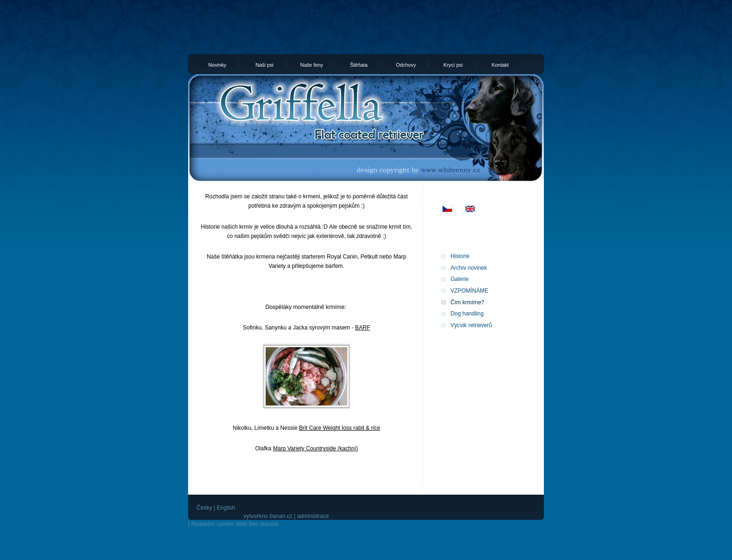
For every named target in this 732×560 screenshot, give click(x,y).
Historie (460, 256)
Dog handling (467, 314)
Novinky (217, 64)
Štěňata (359, 64)
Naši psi (264, 64)
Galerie (460, 279)
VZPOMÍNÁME (469, 291)
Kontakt (500, 64)
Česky (204, 508)
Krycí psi (453, 64)
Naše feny (312, 64)
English (226, 508)
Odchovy (406, 64)
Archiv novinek (469, 268)
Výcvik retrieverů (471, 325)
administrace (313, 516)
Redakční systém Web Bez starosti (235, 524)
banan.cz (281, 516)
